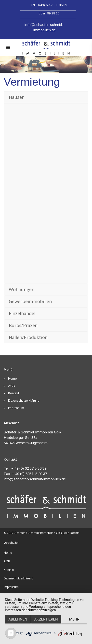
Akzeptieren (46, 619)
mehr (74, 619)
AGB (12, 386)
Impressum (16, 408)
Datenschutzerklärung (24, 401)
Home (12, 378)
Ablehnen (18, 619)
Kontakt (13, 393)
